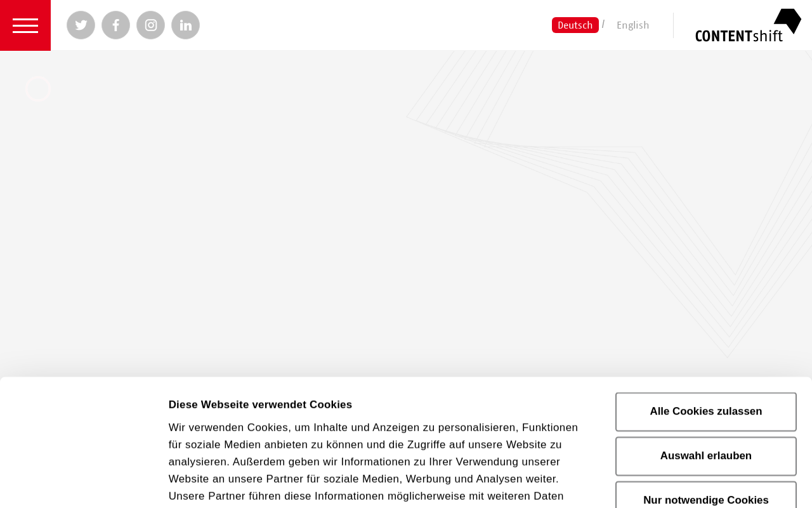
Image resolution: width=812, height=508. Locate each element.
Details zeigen (722, 482)
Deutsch (575, 25)
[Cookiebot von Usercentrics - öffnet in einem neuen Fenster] (82, 482)
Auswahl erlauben (706, 338)
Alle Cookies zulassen (706, 293)
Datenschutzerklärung (451, 429)
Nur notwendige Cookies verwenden (706, 390)
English (633, 25)
